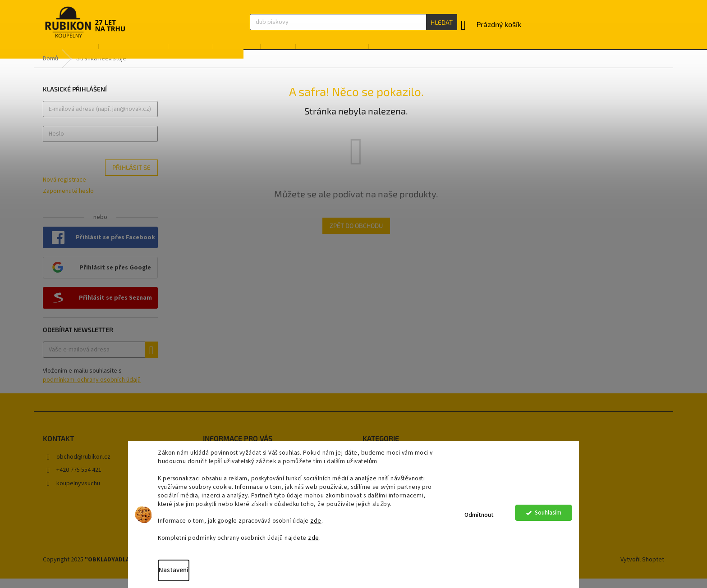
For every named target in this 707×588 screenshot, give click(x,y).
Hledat (442, 22)
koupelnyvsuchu (78, 493)
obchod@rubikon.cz (83, 466)
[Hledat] (353, 22)
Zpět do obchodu (356, 235)
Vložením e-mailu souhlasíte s (92, 385)
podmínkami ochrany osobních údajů (92, 390)
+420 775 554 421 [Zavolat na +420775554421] (79, 480)
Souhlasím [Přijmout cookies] (548, 515)
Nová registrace (64, 190)
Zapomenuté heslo (68, 201)
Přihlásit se (131, 177)
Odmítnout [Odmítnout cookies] (479, 515)
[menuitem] (66, 53)
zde (318, 521)
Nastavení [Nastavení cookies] (175, 570)
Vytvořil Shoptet (642, 570)
